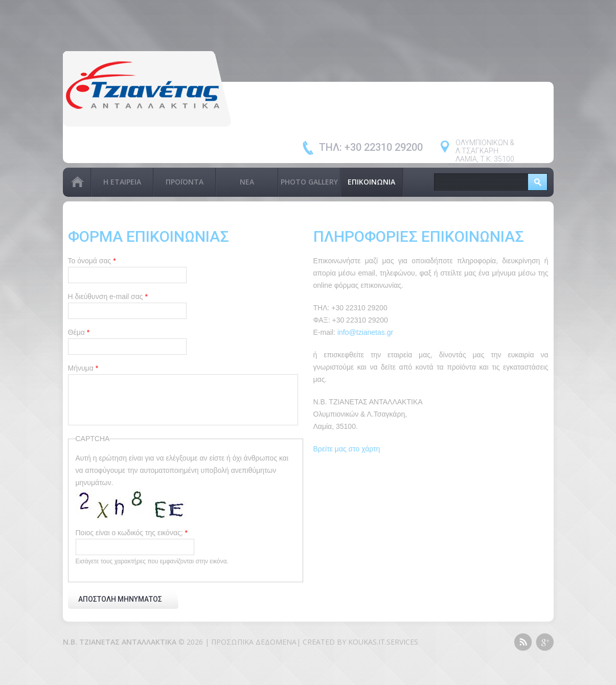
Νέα (247, 182)
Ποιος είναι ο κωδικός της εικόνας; (132, 533)
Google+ (545, 642)
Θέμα (79, 332)
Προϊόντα (185, 182)
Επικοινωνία (371, 182)
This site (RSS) (523, 642)
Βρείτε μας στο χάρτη (347, 449)
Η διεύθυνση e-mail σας (108, 296)
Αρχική (77, 182)
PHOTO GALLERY (309, 182)
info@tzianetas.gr (365, 332)
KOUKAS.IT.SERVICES (383, 642)
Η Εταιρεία (122, 182)
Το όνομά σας (92, 261)
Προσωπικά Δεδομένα (254, 642)
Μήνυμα (83, 368)
